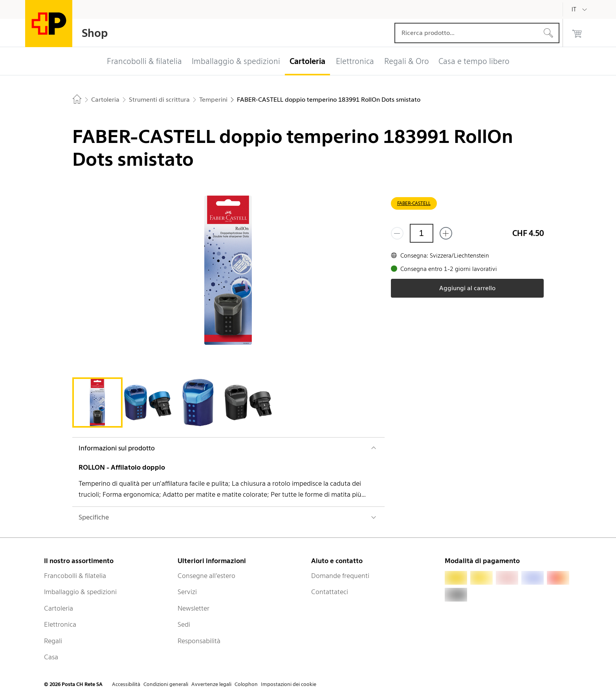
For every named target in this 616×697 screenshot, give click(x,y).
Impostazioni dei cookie (289, 684)
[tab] (97, 402)
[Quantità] (422, 233)
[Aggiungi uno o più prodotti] (446, 233)
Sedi (184, 624)
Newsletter (193, 608)
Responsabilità (199, 641)
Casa (51, 657)
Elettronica (60, 624)
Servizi (187, 592)
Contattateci (330, 592)
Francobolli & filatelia (75, 576)
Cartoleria (59, 608)
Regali (53, 641)
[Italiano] (580, 9)
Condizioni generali (166, 684)
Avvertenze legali (211, 684)
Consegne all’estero (206, 576)
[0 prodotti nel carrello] (577, 33)
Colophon (246, 684)
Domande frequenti (340, 576)
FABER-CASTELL (414, 203)
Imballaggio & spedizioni (80, 592)
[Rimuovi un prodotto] (397, 233)
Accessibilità (126, 684)
